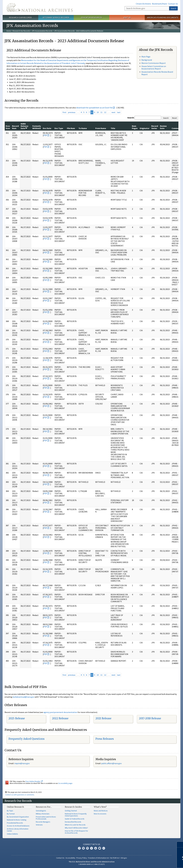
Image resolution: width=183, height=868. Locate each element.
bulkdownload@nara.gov (24, 697)
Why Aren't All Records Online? (76, 828)
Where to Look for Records (75, 825)
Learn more (160, 863)
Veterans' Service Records (56, 18)
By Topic (10, 811)
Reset (174, 118)
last (119, 112)
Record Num (15, 127)
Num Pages (135, 127)
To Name (83, 128)
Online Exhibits (12, 834)
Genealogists (41, 811)
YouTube (96, 848)
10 (98, 112)
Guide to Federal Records (75, 819)
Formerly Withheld (37, 127)
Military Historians (43, 814)
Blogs (100, 848)
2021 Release (103, 718)
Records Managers (43, 822)
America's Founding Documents (163, 18)
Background (147, 60)
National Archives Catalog (17, 820)
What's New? (100, 807)
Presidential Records (15, 823)
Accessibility (70, 858)
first (64, 112)
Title (113, 128)
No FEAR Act (115, 858)
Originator (144, 128)
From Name (101, 128)
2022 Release (60, 718)
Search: (131, 118)
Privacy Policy (82, 858)
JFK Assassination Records (42, 31)
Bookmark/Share (160, 4)
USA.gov (124, 858)
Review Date (163, 127)
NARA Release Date (24, 126)
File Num (71, 128)
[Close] (180, 844)
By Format (11, 814)
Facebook (79, 848)
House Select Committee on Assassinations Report (154, 67)
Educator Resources (91, 18)
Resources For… (44, 807)
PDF (45, 135)
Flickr (104, 848)
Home (9, 31)
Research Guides (73, 807)
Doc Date (47, 128)
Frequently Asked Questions (26, 739)
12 (105, 112)
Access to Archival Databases (18, 826)
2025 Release (17, 718)
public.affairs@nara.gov (111, 763)
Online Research (15, 807)
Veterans (39, 825)
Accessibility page (65, 783)
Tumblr (91, 848)
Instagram (87, 848)
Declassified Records (73, 822)
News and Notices (101, 811)
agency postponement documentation (60, 712)
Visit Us (127, 18)
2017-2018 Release (150, 718)
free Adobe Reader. (34, 781)
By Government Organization (18, 817)
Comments (177, 128)
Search (173, 8)
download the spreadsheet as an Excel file (94, 108)
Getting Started (71, 811)
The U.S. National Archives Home (40, 7)
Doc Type (59, 128)
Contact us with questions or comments (20, 795)
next (113, 112)
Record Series (155, 127)
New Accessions (100, 814)
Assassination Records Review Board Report (157, 73)
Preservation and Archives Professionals (46, 818)
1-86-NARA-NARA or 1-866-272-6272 (92, 864)
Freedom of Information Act (99, 858)
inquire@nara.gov (22, 763)
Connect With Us (92, 844)
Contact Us (173, 4)
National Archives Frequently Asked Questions (76, 815)
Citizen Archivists (143, 4)
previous (72, 112)
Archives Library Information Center (18, 830)
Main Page (146, 57)
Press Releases (105, 739)
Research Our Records (20, 18)
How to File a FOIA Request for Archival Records (76, 832)
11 (101, 112)
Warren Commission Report (154, 63)
